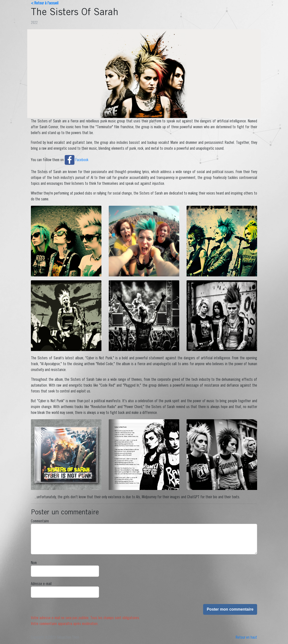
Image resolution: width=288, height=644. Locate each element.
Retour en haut (246, 637)
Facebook (76, 160)
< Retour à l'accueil (45, 3)
